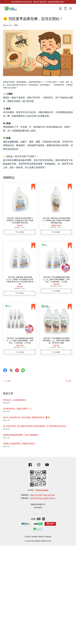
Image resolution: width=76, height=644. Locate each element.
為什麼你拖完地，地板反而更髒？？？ (17, 409)
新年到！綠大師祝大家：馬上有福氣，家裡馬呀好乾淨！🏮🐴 (26, 417)
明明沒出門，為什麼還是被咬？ (15, 400)
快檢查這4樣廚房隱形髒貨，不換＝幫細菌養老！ (21, 435)
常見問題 (28, 537)
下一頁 (68, 381)
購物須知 (41, 537)
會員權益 (35, 537)
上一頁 (8, 381)
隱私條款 (48, 537)
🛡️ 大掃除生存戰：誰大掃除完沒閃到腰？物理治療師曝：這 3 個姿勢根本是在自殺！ (35, 426)
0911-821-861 (49, 495)
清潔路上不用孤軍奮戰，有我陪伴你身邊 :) (19, 443)
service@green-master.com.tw (43, 498)
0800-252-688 (36, 495)
